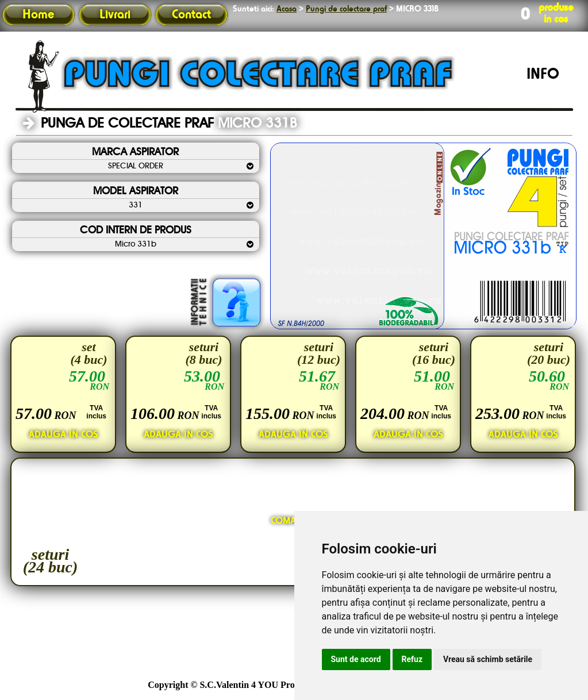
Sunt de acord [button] (356, 659)
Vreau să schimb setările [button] (488, 659)
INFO (543, 75)
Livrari (115, 15)
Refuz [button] (412, 659)
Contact (191, 15)
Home (38, 15)
